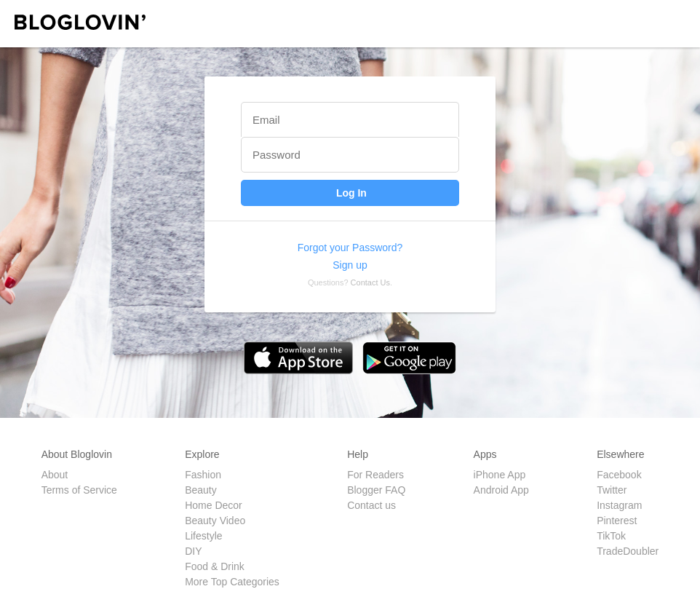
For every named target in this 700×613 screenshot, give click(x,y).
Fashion (203, 475)
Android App (501, 490)
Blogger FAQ (376, 490)
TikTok (611, 536)
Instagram (619, 505)
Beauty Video (215, 521)
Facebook (619, 475)
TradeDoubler (628, 551)
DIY (193, 551)
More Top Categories (232, 582)
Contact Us (370, 282)
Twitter (612, 490)
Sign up (350, 265)
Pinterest (617, 521)
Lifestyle (203, 536)
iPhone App (500, 475)
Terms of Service (79, 490)
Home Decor (214, 505)
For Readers (375, 475)
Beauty (201, 490)
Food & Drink (215, 566)
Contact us (371, 505)
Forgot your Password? (350, 248)
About (55, 475)
